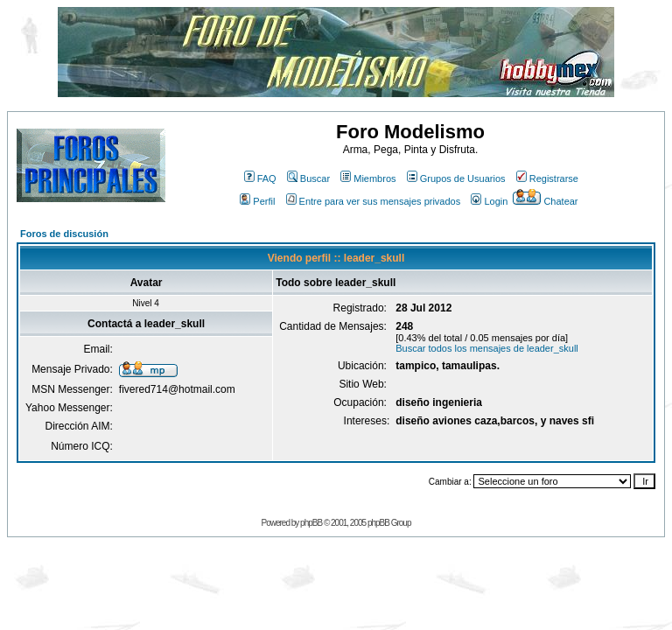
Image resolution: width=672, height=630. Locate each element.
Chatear (545, 201)
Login (489, 201)
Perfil (257, 201)
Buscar (308, 178)
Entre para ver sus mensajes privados (374, 201)
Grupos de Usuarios (456, 178)
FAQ (260, 178)
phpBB (311, 523)
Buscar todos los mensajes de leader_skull (487, 348)
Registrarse (547, 178)
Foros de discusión (64, 234)
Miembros (368, 178)
